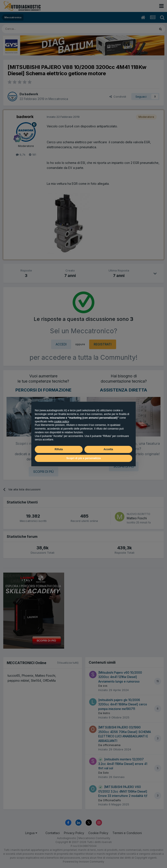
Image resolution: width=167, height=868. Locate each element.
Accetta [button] (108, 449)
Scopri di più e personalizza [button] (83, 458)
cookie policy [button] (62, 422)
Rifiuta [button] (59, 449)
